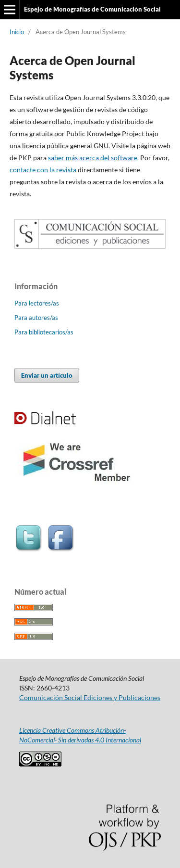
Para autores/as (36, 318)
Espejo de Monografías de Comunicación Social (92, 9)
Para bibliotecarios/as (44, 332)
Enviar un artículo (47, 375)
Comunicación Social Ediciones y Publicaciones (90, 697)
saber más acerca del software (93, 158)
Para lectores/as (37, 303)
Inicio (17, 32)
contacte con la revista (43, 170)
